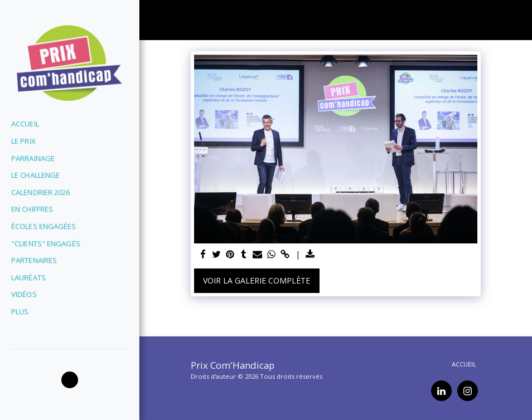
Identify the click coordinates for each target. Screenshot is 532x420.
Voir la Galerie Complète (257, 280)
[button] (70, 380)
